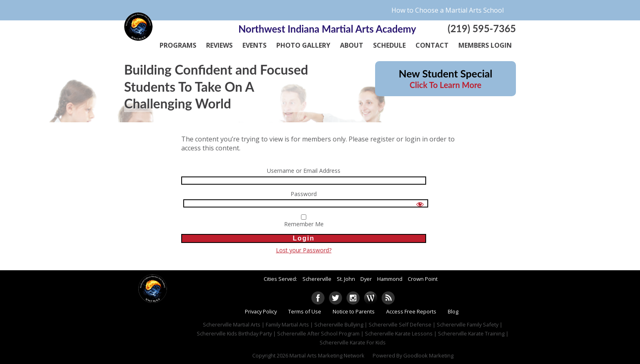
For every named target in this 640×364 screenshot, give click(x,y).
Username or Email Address (304, 171)
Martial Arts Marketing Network (327, 355)
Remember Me (304, 221)
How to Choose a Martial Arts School (448, 10)
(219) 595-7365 (482, 28)
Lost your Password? (304, 250)
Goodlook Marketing (428, 355)
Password (304, 194)
